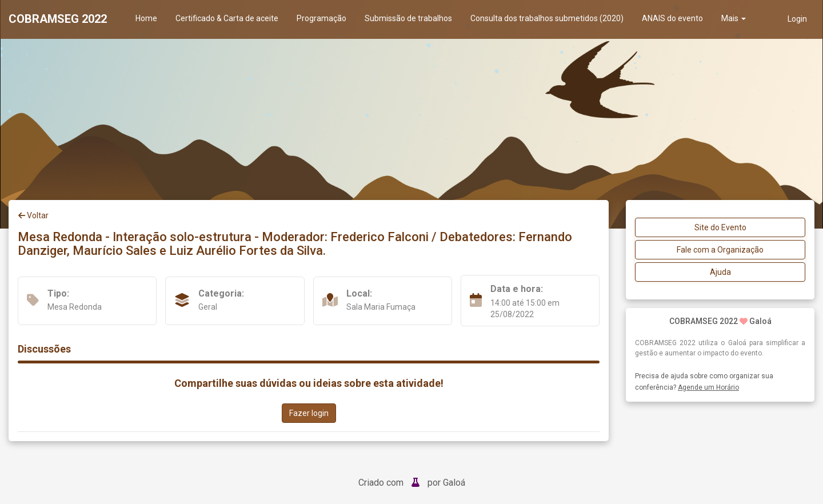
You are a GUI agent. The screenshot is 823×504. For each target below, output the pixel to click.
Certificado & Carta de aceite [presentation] (227, 18)
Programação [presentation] (321, 18)
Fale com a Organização (720, 250)
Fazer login (309, 413)
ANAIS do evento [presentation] (672, 18)
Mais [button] (734, 18)
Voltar (33, 215)
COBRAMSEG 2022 (58, 19)
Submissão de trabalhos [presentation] (408, 18)
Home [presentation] (146, 18)
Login (797, 19)
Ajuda (720, 272)
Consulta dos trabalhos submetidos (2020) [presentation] (547, 18)
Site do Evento (720, 227)
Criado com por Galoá (412, 483)
